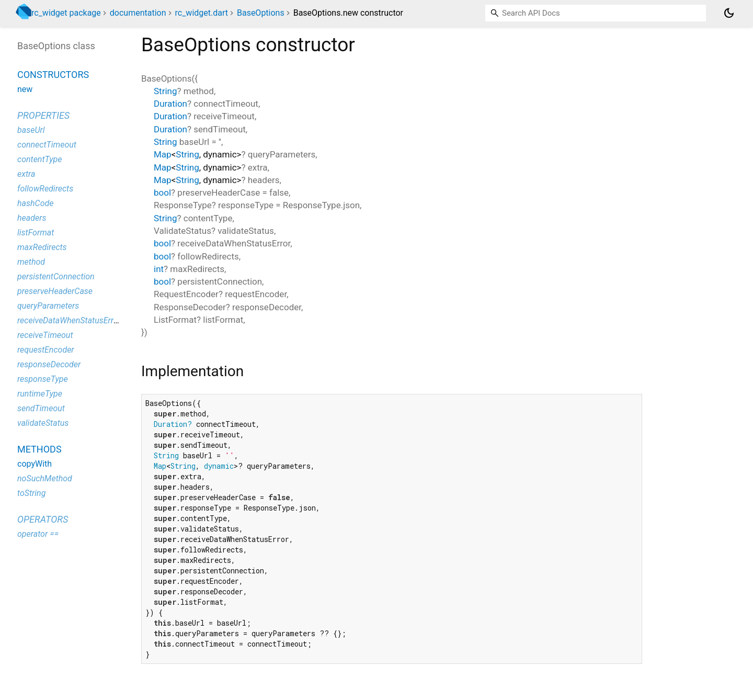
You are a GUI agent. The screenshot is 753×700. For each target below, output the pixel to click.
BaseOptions (261, 13)
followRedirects (45, 189)
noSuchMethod (45, 478)
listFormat (36, 233)
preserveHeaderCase (55, 291)
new (25, 89)
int (159, 269)
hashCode (35, 203)
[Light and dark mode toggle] (729, 13)
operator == (38, 534)
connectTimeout (47, 145)
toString (31, 493)
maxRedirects (42, 247)
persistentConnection (56, 276)
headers (32, 218)
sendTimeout (41, 408)
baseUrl (31, 130)
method (31, 262)
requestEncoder (46, 350)
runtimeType (40, 394)
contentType (39, 159)
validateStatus (43, 423)
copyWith (35, 464)
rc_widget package (66, 13)
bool (162, 193)
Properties (43, 115)
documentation (138, 13)
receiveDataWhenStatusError (69, 320)
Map (163, 154)
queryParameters (48, 306)
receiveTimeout (45, 335)
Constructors (53, 75)
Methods (39, 449)
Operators (43, 519)
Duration (170, 104)
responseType (43, 379)
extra (26, 174)
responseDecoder (49, 364)
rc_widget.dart (201, 13)
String (165, 91)
